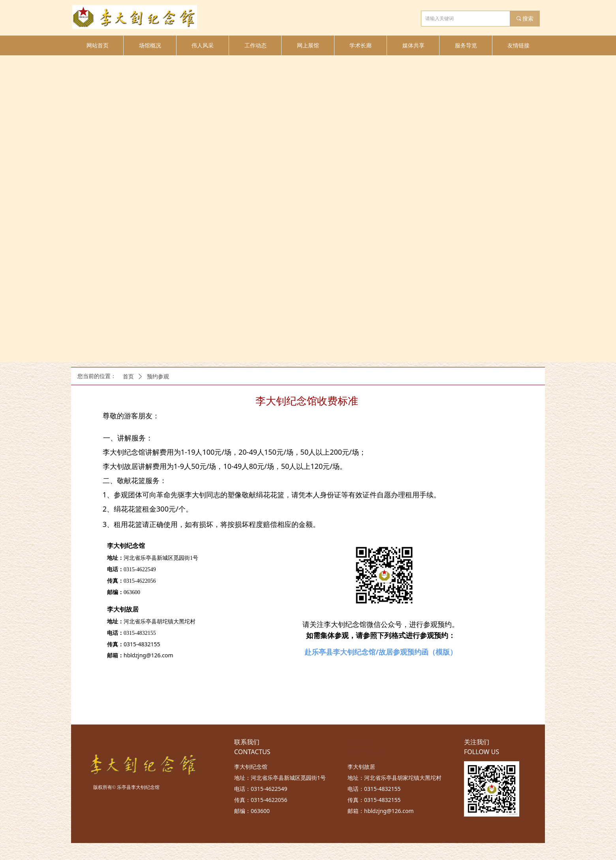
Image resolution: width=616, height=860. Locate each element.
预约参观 (158, 377)
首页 (128, 377)
